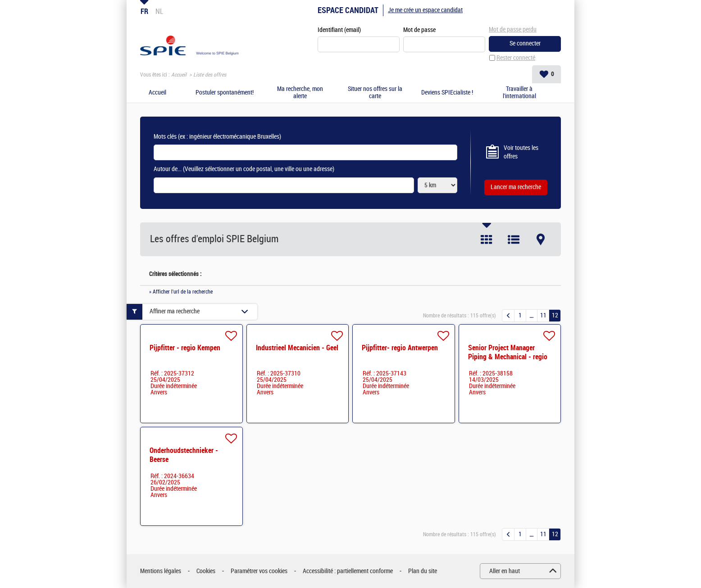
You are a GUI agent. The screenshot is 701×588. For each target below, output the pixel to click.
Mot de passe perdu (513, 29)
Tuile (487, 240)
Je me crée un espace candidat (425, 10)
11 (543, 315)
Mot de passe (419, 30)
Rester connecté (516, 58)
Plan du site (423, 571)
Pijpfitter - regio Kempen (185, 348)
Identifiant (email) (339, 30)
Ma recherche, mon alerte (300, 93)
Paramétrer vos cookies (259, 571)
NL (159, 11)
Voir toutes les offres (521, 152)
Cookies (206, 571)
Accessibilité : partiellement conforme (348, 571)
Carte (541, 240)
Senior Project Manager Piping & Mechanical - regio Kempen (508, 357)
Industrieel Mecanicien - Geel (297, 348)
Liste (514, 240)
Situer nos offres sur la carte (375, 93)
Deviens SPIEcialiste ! (447, 93)
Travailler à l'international (519, 93)
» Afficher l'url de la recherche (181, 292)
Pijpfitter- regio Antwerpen (400, 348)
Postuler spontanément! (225, 93)
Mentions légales (161, 571)
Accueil (179, 75)
